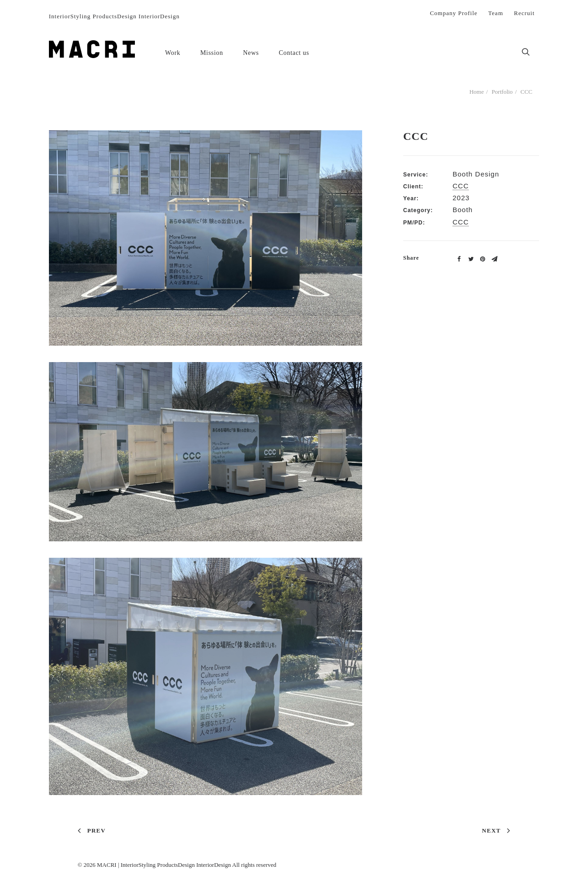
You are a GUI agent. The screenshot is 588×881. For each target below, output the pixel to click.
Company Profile (454, 13)
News (251, 53)
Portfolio (502, 92)
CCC (461, 186)
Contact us (294, 53)
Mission (212, 53)
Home (476, 92)
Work (173, 53)
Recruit (524, 13)
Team (496, 13)
